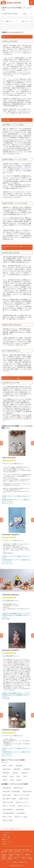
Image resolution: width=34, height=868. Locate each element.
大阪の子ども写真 (24, 799)
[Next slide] (33, 443)
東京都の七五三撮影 (4, 855)
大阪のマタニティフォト (22, 802)
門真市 (12, 780)
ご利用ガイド (5, 835)
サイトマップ (10, 862)
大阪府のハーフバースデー (16, 858)
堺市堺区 (5, 776)
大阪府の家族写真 (10, 858)
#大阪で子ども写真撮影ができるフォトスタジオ (16, 613)
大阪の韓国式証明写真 (8, 813)
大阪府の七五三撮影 (4, 859)
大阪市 (11, 766)
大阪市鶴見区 (27, 769)
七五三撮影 (11, 852)
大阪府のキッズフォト (24, 858)
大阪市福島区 (19, 766)
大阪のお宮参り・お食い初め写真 (11, 791)
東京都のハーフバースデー (19, 855)
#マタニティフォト (8, 503)
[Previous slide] (1, 443)
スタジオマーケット (7, 833)
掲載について (5, 840)
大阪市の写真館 (26, 850)
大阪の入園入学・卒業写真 (9, 799)
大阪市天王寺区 (7, 769)
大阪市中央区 (24, 773)
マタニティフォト (8, 463)
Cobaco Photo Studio (9, 458)
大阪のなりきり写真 (8, 802)
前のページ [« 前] (9, 21)
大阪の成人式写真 (27, 791)
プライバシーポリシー (8, 842)
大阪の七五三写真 (18, 788)
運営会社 (16, 862)
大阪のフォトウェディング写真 (21, 795)
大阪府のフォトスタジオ (15, 829)
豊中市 (12, 776)
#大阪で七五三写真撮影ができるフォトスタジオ (16, 693)
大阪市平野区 (6, 773)
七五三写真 (6, 656)
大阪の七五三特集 (30, 858)
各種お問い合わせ (23, 862)
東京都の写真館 (8, 850)
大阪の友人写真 (7, 795)
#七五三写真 (6, 698)
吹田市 (18, 776)
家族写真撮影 (4, 852)
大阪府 (4, 766)
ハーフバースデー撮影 (27, 852)
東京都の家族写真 (12, 855)
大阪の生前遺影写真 (8, 810)
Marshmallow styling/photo (11, 535)
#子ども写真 (6, 619)
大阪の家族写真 (7, 788)
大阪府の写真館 (17, 850)
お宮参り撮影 (17, 852)
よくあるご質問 (6, 837)
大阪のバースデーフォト (24, 806)
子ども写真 (6, 601)
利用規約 (4, 844)
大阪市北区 (15, 773)
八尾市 (25, 776)
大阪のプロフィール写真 (21, 817)
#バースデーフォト (8, 563)
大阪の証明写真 (20, 810)
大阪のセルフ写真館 (8, 820)
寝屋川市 (5, 780)
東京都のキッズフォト (28, 855)
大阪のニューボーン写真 (9, 806)
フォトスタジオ (5, 829)
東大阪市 (19, 780)
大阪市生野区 (17, 769)
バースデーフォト (8, 540)
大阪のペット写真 (7, 817)
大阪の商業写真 (21, 813)
